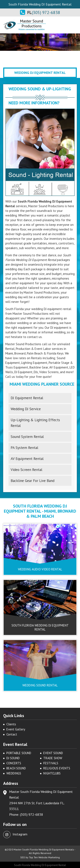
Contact (12, 734)
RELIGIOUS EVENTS (57, 768)
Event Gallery (16, 729)
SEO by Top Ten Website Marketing (40, 857)
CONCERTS (14, 763)
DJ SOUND (13, 758)
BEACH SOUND (16, 768)
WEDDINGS (14, 773)
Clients (11, 724)
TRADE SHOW (53, 758)
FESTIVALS (51, 763)
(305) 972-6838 (46, 12)
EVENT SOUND (53, 753)
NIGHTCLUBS (52, 773)
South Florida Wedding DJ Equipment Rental (40, 865)
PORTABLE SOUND (19, 753)
